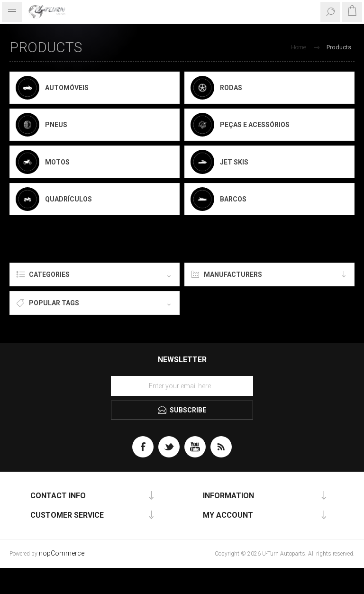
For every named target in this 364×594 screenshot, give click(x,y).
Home (299, 47)
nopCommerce (62, 553)
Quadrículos (68, 199)
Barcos (233, 199)
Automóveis (67, 88)
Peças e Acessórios (255, 125)
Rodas (231, 88)
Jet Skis (234, 162)
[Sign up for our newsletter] (182, 386)
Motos (57, 162)
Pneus (56, 125)
